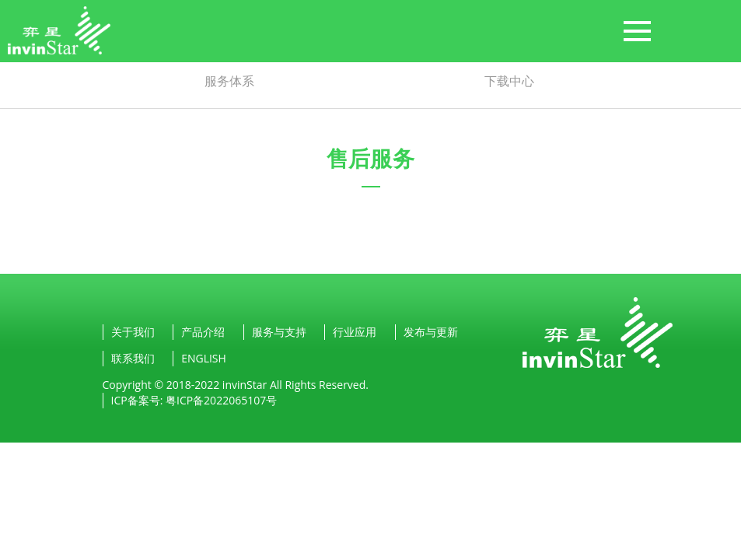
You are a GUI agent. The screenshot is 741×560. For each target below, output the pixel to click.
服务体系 (229, 81)
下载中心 (509, 81)
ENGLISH (204, 358)
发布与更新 (431, 332)
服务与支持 (279, 332)
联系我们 (133, 358)
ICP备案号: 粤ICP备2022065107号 (194, 400)
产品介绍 (203, 332)
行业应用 (355, 332)
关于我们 (133, 332)
